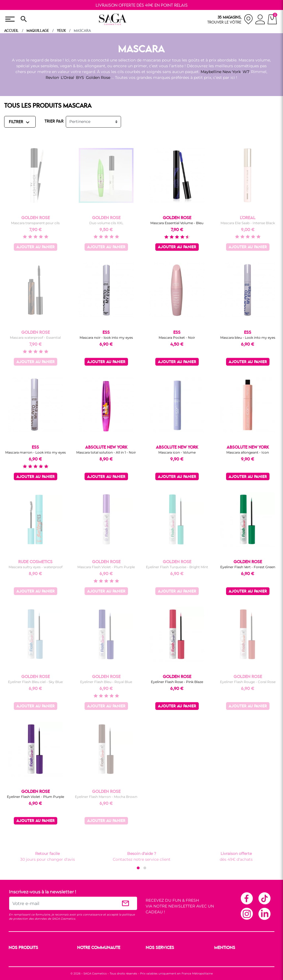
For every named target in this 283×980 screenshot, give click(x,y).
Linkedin (264, 914)
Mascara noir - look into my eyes (106, 338)
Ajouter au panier (36, 247)
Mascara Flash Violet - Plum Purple (106, 567)
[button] (138, 868)
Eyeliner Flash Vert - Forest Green (248, 567)
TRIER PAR (54, 121)
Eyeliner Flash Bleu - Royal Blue (106, 682)
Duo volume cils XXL (106, 223)
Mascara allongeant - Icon (248, 452)
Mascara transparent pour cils (35, 223)
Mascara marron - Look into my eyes (36, 452)
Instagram (247, 914)
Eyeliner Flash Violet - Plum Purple (36, 797)
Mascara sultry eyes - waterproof (36, 567)
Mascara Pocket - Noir (177, 338)
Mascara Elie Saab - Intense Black (248, 223)
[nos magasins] (230, 19)
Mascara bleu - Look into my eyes (248, 338)
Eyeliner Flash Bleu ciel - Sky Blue (35, 682)
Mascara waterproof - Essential (35, 338)
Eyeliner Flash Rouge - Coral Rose (248, 682)
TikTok (264, 898)
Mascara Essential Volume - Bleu (177, 223)
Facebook (247, 898)
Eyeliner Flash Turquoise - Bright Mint (177, 567)
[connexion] (260, 20)
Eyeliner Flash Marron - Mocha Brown (106, 797)
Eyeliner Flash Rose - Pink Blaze (177, 682)
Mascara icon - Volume (177, 452)
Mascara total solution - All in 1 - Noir (106, 452)
